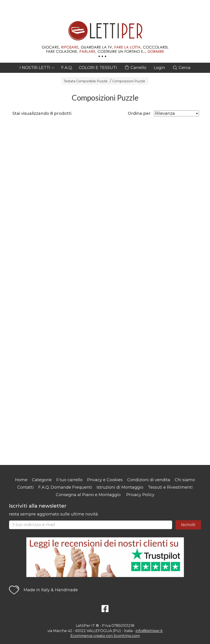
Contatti (26, 487)
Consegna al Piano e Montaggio (88, 495)
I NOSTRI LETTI (37, 68)
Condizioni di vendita (149, 480)
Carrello (135, 68)
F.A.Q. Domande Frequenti (65, 487)
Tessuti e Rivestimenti (170, 487)
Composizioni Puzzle (129, 81)
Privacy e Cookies (105, 480)
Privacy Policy (140, 495)
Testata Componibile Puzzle (86, 81)
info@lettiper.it (149, 631)
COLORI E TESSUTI (98, 68)
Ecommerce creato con (105, 636)
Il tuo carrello (69, 480)
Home (21, 480)
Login (159, 68)
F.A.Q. (67, 68)
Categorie (42, 480)
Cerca (181, 68)
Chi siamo (185, 480)
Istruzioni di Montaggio (120, 487)
